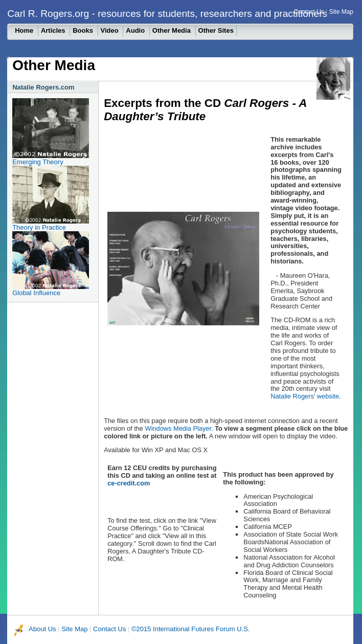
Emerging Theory (38, 162)
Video (111, 30)
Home (25, 30)
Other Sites (216, 30)
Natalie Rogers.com (43, 87)
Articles (54, 30)
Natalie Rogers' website (305, 396)
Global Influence (36, 293)
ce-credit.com (129, 483)
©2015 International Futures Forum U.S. (190, 629)
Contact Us (309, 12)
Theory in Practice (39, 227)
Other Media (173, 30)
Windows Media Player (178, 428)
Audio (136, 30)
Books (84, 30)
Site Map (341, 12)
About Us (42, 629)
